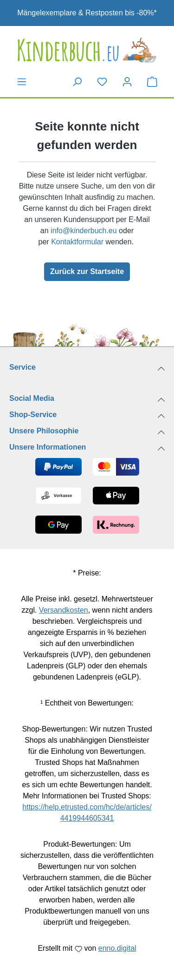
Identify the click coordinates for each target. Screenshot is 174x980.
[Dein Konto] (127, 82)
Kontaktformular (77, 242)
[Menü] (22, 82)
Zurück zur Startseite (87, 271)
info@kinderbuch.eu (84, 231)
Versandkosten (64, 610)
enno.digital (117, 948)
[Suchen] (77, 82)
